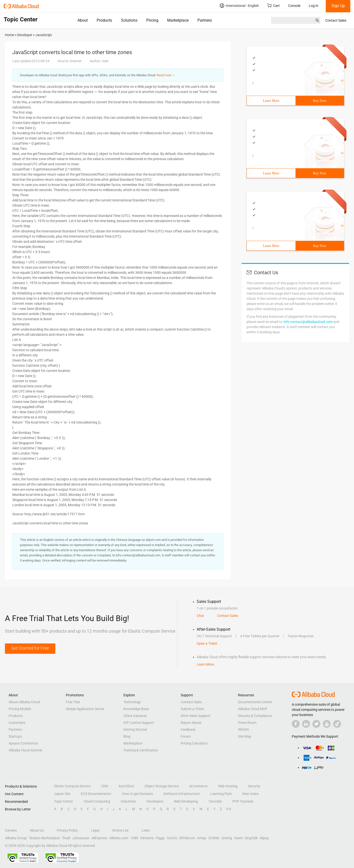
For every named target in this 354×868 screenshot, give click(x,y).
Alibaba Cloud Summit (25, 750)
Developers (155, 801)
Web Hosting (228, 786)
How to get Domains (137, 794)
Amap (202, 838)
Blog (127, 736)
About (83, 20)
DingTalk (251, 838)
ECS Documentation (96, 794)
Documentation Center (255, 702)
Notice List (120, 830)
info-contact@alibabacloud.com (308, 322)
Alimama (147, 838)
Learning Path (221, 794)
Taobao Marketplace (44, 838)
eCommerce (198, 786)
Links (146, 830)
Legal (95, 830)
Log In (314, 6)
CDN (104, 786)
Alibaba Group (16, 838)
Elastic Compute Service (72, 786)
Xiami (238, 838)
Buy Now (320, 101)
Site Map (245, 736)
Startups (15, 736)
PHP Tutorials (243, 801)
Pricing (152, 20)
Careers (11, 830)
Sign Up (338, 6)
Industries (128, 801)
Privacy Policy (67, 830)
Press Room (247, 723)
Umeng (227, 838)
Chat (200, 616)
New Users (251, 794)
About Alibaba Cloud (24, 702)
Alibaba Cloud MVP (253, 709)
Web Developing (186, 801)
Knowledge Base (136, 709)
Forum (186, 736)
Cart (273, 6)
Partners (205, 20)
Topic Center (64, 801)
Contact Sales (336, 20)
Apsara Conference (23, 743)
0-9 (229, 809)
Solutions (129, 20)
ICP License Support (139, 723)
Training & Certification (141, 750)
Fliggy (160, 838)
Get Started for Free (30, 648)
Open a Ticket (207, 643)
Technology (132, 702)
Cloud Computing (97, 801)
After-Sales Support (196, 716)
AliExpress (99, 838)
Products (104, 20)
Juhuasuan (81, 838)
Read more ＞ (166, 75)
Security (254, 786)
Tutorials (215, 801)
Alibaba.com (119, 838)
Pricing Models (20, 709)
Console (294, 6)
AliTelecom (187, 838)
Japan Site (62, 794)
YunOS (172, 838)
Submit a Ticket (192, 709)
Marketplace (178, 20)
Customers (17, 723)
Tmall (66, 838)
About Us (37, 830)
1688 (134, 838)
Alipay (264, 838)
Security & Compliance (255, 716)
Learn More (271, 101)
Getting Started (135, 730)
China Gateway (135, 716)
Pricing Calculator (194, 743)
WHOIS (243, 730)
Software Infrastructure (182, 794)
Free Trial (73, 702)
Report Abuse (191, 723)
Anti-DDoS (126, 786)
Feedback (188, 730)
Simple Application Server (85, 709)
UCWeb (214, 838)
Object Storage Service (162, 786)
